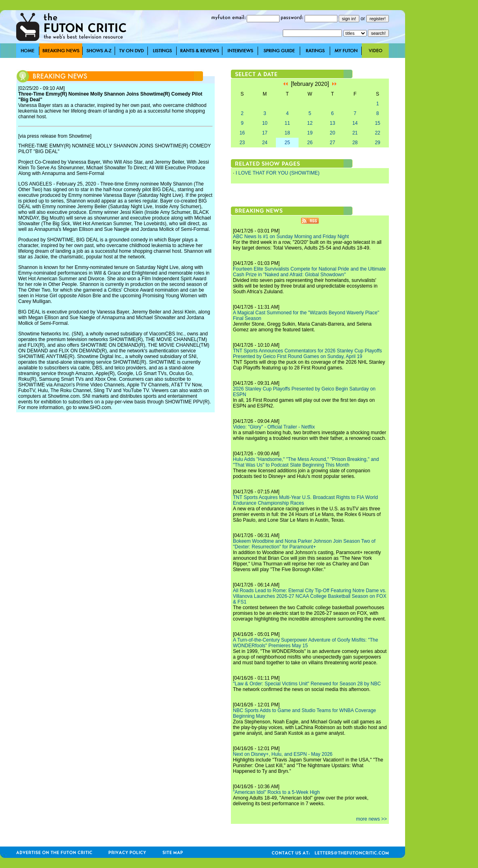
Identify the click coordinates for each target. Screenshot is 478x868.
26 (310, 143)
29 (377, 143)
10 (265, 123)
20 (332, 133)
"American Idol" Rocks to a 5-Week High (276, 792)
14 (355, 123)
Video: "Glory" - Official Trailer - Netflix (274, 427)
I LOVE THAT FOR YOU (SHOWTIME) (278, 173)
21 (355, 133)
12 (310, 123)
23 (242, 143)
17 (265, 133)
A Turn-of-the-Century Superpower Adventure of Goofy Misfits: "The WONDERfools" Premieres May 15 (305, 643)
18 (287, 133)
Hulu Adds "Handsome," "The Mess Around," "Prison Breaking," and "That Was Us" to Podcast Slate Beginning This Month (306, 462)
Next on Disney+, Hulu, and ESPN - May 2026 (283, 754)
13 (332, 123)
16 (242, 133)
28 (355, 143)
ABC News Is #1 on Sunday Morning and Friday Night (291, 237)
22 (377, 133)
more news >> (371, 819)
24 (265, 143)
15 (377, 123)
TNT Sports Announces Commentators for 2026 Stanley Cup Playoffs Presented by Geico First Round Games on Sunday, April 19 (307, 354)
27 (332, 143)
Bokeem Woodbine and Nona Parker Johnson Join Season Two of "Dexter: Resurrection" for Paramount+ (304, 544)
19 (310, 133)
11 (287, 123)
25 (287, 143)
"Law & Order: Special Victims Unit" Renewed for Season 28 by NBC (307, 684)
